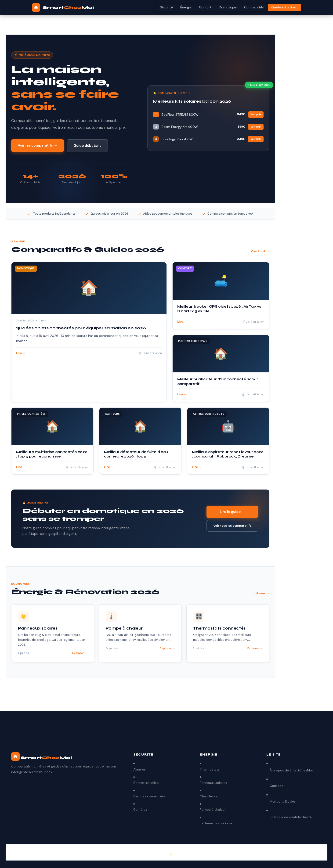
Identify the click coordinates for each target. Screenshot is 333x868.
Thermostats (210, 769)
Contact (276, 786)
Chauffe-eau (210, 796)
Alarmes (139, 769)
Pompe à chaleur (213, 810)
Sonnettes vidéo (146, 783)
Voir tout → (260, 251)
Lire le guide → (232, 512)
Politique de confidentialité (291, 817)
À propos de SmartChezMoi (291, 770)
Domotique (228, 7)
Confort (205, 7)
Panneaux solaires (213, 783)
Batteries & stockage (216, 823)
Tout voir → (260, 593)
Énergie (186, 7)
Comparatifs (254, 7)
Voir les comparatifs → (38, 145)
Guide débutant (285, 7)
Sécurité (166, 7)
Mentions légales (283, 801)
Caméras (140, 810)
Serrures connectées (149, 796)
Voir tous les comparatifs (232, 526)
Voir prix (256, 114)
